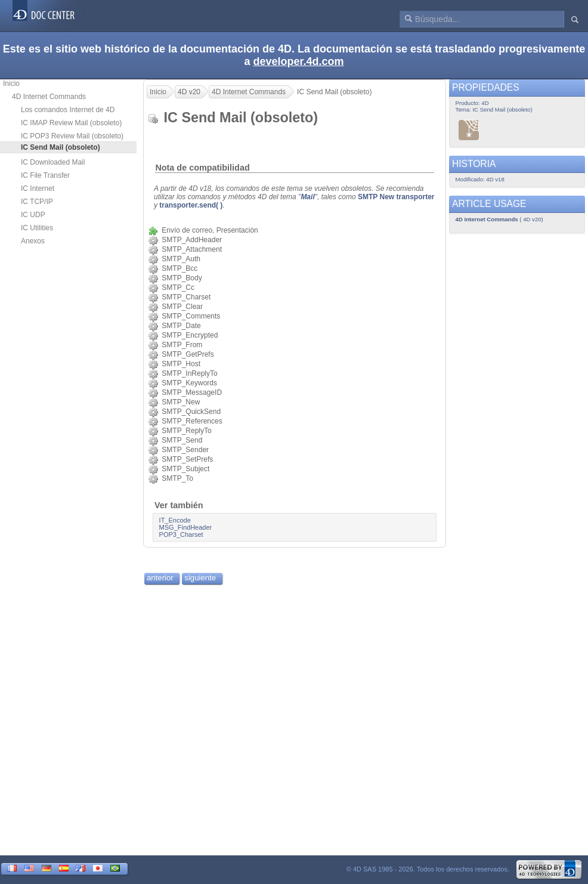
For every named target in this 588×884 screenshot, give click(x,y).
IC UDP (33, 215)
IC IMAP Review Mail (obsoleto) (71, 123)
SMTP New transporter (396, 197)
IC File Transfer (45, 175)
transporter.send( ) (191, 205)
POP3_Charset (181, 534)
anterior (160, 578)
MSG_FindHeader (186, 527)
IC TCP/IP (37, 202)
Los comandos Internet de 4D (68, 110)
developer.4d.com (298, 61)
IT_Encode (175, 520)
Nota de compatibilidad (202, 168)
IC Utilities (37, 228)
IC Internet (38, 188)
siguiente (200, 578)
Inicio (11, 84)
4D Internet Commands (49, 97)
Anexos (33, 241)
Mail (307, 197)
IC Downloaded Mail (53, 162)
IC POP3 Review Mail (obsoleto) (72, 136)
